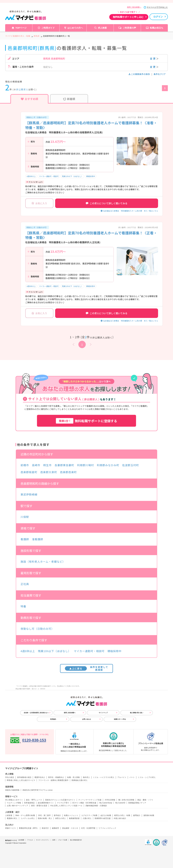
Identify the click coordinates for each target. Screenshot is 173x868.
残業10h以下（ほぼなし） (72, 176)
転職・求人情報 (73, 777)
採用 (54, 840)
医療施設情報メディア (137, 803)
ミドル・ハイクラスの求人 (104, 777)
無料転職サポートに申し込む (128, 17)
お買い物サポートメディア (17, 806)
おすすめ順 (29, 99)
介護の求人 (87, 818)
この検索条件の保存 (140, 74)
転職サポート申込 (120, 719)
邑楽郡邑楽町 (68, 472)
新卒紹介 (57, 815)
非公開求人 (22, 89)
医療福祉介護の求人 (80, 780)
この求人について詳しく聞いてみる (107, 203)
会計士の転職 (106, 815)
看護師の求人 (12, 818)
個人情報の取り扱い (137, 713)
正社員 (25, 584)
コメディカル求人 (28, 818)
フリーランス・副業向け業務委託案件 (53, 780)
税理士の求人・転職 (122, 815)
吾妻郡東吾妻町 (64, 465)
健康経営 (55, 828)
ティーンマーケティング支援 (90, 800)
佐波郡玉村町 (130, 465)
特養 (23, 606)
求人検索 (102, 28)
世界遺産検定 (29, 803)
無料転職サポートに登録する (86, 421)
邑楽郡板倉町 (29, 472)
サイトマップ (103, 713)
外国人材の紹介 (120, 818)
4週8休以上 (31, 176)
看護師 (25, 539)
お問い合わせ (86, 719)
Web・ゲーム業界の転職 (25, 815)
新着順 (69, 99)
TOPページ (21, 28)
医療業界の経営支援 (103, 818)
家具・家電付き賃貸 (39, 806)
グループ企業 (63, 840)
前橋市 (25, 465)
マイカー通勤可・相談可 (49, 176)
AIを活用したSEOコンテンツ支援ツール (66, 806)
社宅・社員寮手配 (88, 828)
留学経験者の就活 (24, 777)
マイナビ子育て (63, 803)
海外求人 (86, 777)
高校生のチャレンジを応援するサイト (60, 800)
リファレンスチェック (107, 828)
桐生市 (47, 465)
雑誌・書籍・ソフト (145, 800)
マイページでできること (157, 7)
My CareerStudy (106, 803)
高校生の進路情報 (12, 790)
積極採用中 (91, 176)
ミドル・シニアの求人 (147, 777)
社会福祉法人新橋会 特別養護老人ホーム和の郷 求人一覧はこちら (131, 211)
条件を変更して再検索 (87, 668)
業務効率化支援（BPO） (29, 828)
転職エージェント (71, 815)
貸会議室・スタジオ (70, 828)
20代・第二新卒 (44, 815)
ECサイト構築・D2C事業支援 (84, 803)
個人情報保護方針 (76, 840)
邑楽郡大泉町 (49, 472)
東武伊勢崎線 (29, 494)
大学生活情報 (110, 800)
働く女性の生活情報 (126, 800)
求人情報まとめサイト (14, 800)
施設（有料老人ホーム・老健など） (43, 561)
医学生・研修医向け (56, 777)
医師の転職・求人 (45, 818)
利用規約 (53, 719)
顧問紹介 (137, 815)
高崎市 (36, 465)
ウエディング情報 (14, 803)
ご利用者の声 (129, 28)
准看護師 (38, 539)
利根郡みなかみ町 (108, 465)
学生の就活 (10, 777)
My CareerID (120, 803)
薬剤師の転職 (149, 815)
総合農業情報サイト (46, 803)
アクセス (30, 840)
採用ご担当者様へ (134, 7)
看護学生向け (40, 777)
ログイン (158, 17)
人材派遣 (9, 815)
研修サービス (10, 828)
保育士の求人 (60, 818)
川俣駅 (25, 517)
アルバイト (122, 777)
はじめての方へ (75, 28)
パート (132, 777)
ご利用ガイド (48, 28)
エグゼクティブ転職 (89, 815)
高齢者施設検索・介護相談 (96, 806)
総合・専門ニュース (34, 800)
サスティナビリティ (43, 840)
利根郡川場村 (85, 465)
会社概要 (21, 840)
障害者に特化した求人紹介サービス (21, 780)
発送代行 (45, 828)
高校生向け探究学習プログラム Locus (37, 790)
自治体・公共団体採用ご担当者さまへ (36, 713)
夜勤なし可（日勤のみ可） (37, 117)
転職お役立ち (157, 28)
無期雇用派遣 (74, 818)
